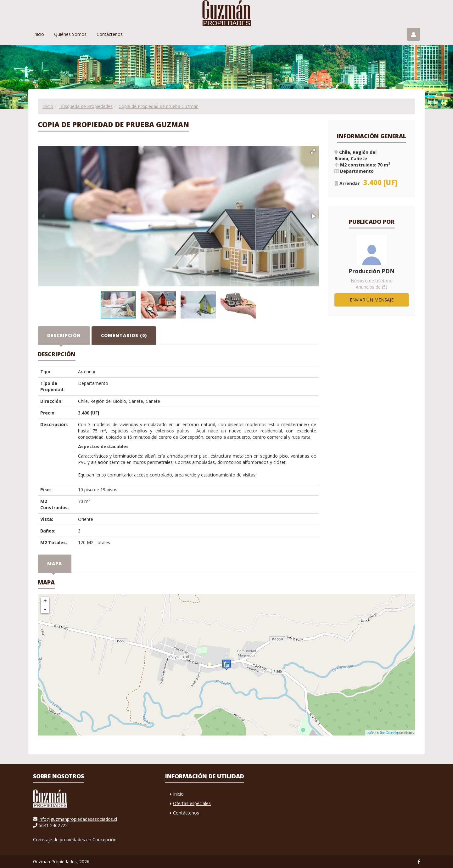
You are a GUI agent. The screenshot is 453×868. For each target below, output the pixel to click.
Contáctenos (110, 34)
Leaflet (371, 733)
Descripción (64, 335)
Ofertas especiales (192, 803)
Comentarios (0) (124, 335)
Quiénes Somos (70, 34)
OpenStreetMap (389, 733)
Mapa (55, 564)
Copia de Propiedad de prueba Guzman (159, 106)
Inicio (39, 34)
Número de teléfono (372, 281)
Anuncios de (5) (372, 287)
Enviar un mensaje (372, 300)
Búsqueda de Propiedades (86, 106)
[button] (313, 151)
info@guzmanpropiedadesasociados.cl (78, 819)
